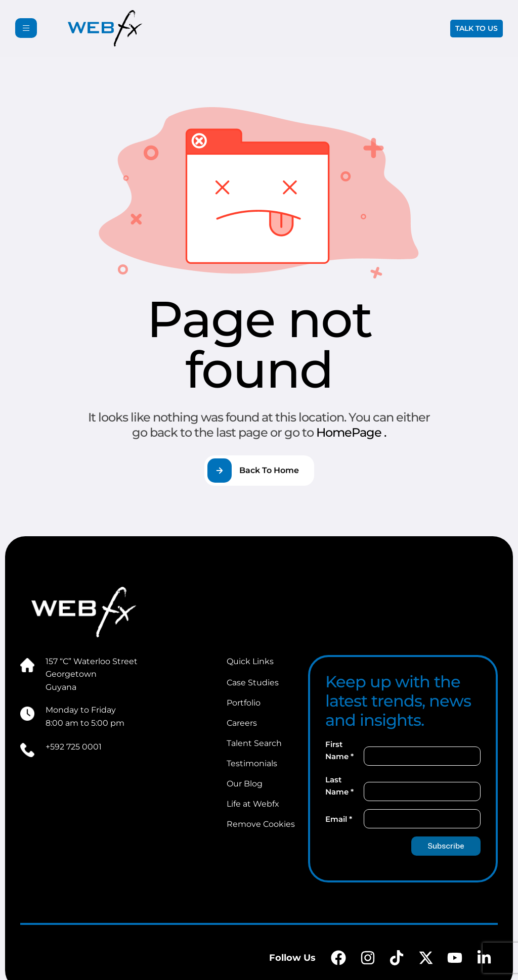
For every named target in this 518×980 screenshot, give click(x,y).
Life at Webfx (253, 804)
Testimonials (252, 763)
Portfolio (244, 703)
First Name (339, 750)
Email (339, 819)
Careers (242, 723)
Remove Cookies (261, 824)
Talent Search (254, 743)
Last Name (339, 786)
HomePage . (351, 432)
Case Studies (253, 683)
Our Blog (245, 784)
